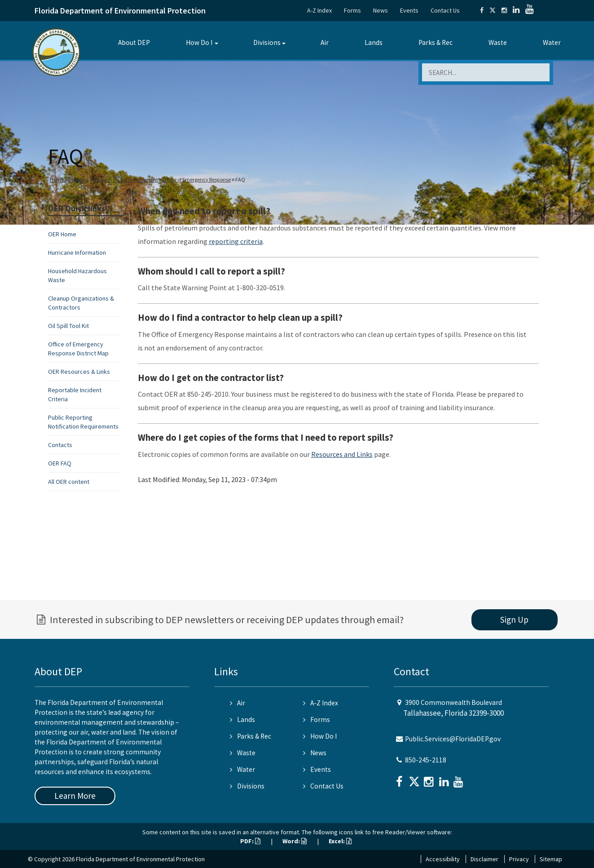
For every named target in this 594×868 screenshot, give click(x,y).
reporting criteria (236, 241)
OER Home (62, 234)
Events (409, 10)
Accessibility (443, 859)
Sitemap (551, 859)
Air (325, 42)
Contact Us (445, 10)
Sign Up (514, 620)
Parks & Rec (436, 42)
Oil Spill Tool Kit (68, 326)
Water (552, 42)
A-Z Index (319, 10)
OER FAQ (60, 463)
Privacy (519, 859)
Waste (498, 42)
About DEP (134, 42)
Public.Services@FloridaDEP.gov (453, 739)
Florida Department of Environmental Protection (120, 11)
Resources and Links (342, 454)
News (381, 10)
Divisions (267, 42)
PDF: (250, 841)
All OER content (69, 482)
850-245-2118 (426, 760)
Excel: (340, 841)
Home (57, 179)
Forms (352, 10)
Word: (295, 841)
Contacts (60, 445)
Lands (374, 42)
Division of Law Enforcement (126, 179)
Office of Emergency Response (197, 179)
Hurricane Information (77, 252)
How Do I (199, 42)
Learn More (75, 796)
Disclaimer (484, 859)
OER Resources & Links (79, 372)
